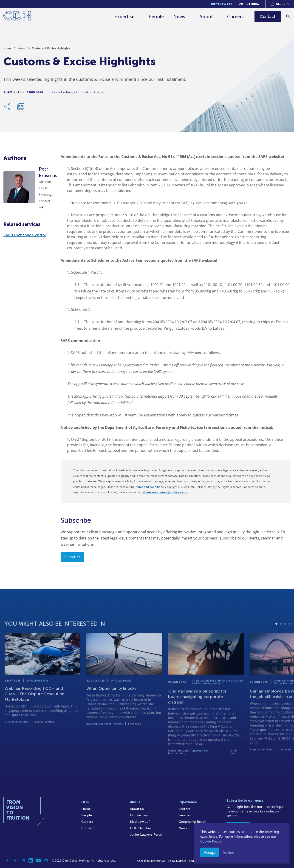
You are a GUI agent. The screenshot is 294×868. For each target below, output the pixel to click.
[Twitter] (15, 860)
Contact (88, 828)
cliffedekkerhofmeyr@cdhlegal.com (165, 492)
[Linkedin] (31, 860)
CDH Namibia (249, 4)
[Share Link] (8, 108)
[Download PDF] (21, 108)
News (180, 17)
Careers (236, 17)
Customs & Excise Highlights (51, 50)
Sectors (184, 809)
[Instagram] (23, 860)
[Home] (17, 17)
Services (185, 815)
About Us (137, 809)
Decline (228, 853)
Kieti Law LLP (222, 4)
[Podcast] (46, 860)
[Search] (288, 16)
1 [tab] (276, 636)
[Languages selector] (280, 4)
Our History (139, 815)
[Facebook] (7, 860)
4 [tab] (290, 636)
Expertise (125, 17)
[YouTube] (38, 860)
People (156, 17)
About (206, 17)
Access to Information (151, 861)
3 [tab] (285, 636)
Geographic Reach (192, 822)
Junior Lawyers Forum (147, 835)
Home (7, 50)
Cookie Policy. (211, 841)
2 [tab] (281, 636)
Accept (210, 852)
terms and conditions (150, 487)
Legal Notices (177, 861)
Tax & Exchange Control (25, 235)
